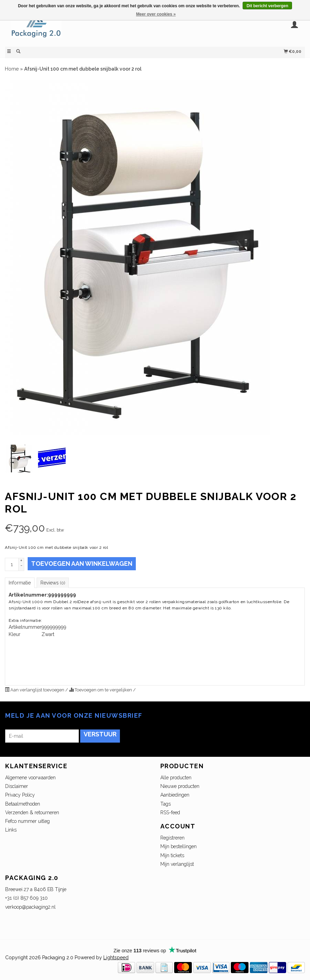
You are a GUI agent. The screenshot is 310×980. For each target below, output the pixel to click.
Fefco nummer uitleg (27, 821)
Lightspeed (116, 958)
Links (11, 830)
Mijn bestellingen (179, 846)
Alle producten (176, 778)
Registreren (172, 838)
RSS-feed (170, 813)
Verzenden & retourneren (32, 813)
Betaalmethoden (23, 804)
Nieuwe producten (180, 786)
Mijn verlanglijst (177, 864)
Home (12, 69)
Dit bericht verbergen (267, 6)
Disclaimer (17, 786)
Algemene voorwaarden (30, 778)
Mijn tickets (172, 855)
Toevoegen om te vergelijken (101, 690)
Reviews (53, 583)
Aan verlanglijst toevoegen (35, 690)
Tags (166, 804)
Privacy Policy (20, 795)
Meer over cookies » (156, 14)
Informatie (20, 583)
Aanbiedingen (175, 795)
